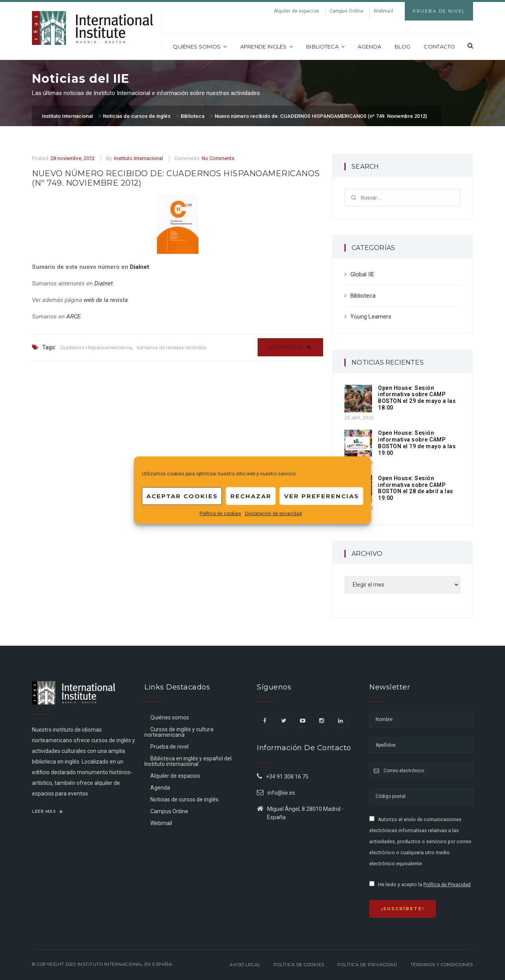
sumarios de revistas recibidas (171, 347)
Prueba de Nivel (439, 11)
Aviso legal (245, 965)
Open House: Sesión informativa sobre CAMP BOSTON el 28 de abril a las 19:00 (416, 488)
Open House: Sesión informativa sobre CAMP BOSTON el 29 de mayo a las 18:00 (417, 398)
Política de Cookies (299, 965)
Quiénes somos (200, 47)
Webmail (383, 11)
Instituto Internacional (138, 158)
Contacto (439, 47)
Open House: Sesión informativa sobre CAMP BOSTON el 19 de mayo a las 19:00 (417, 443)
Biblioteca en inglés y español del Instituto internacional (188, 761)
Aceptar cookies (182, 496)
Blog (402, 47)
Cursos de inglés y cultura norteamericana (179, 732)
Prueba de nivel (169, 747)
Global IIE (362, 274)
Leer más (47, 811)
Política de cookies (220, 514)
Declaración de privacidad (273, 514)
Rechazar (251, 496)
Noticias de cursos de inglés (184, 799)
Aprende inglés (267, 47)
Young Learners (371, 317)
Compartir (290, 347)
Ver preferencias (322, 496)
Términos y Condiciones (442, 965)
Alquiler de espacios (296, 11)
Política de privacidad (367, 965)
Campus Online (346, 11)
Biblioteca (325, 47)
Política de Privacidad (447, 885)
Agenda (369, 47)
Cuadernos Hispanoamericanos (96, 347)
